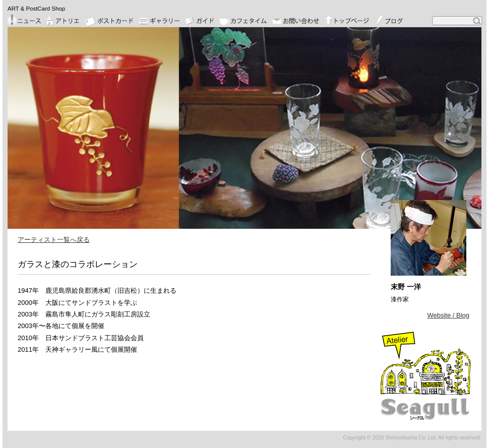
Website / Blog (448, 315)
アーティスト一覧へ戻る (54, 240)
